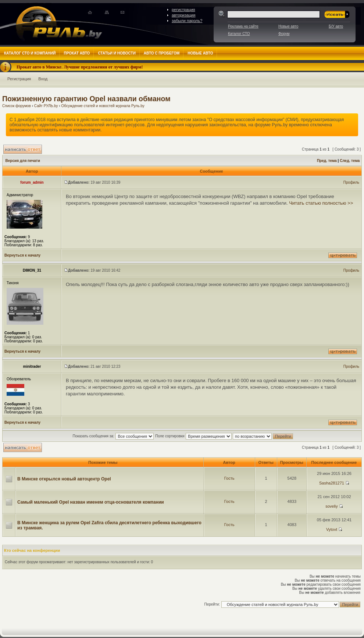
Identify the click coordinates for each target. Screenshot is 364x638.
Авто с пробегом (162, 53)
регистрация (183, 10)
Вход (43, 79)
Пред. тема (327, 161)
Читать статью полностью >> (321, 203)
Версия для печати (23, 161)
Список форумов (17, 106)
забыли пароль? (187, 21)
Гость (229, 478)
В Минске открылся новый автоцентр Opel (64, 479)
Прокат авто (77, 53)
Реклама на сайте (243, 26)
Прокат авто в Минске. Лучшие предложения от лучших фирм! (80, 67)
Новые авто (288, 26)
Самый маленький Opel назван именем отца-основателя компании (91, 502)
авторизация (184, 15)
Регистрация (19, 79)
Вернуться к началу (22, 255)
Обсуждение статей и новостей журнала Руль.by (103, 106)
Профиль (351, 182)
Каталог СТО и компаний (30, 53)
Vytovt (332, 529)
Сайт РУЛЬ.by (46, 106)
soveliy (332, 506)
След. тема (350, 161)
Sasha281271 (332, 483)
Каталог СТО (239, 34)
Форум (284, 34)
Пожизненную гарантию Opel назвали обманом (86, 99)
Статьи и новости (117, 53)
